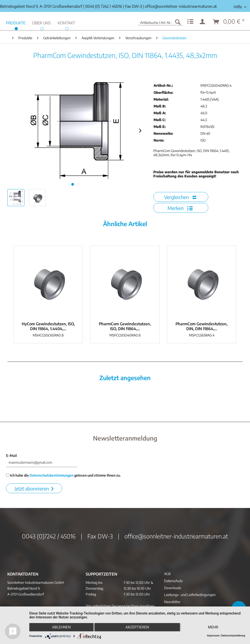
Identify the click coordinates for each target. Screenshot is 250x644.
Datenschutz (173, 581)
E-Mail (11, 456)
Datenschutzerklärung (233, 636)
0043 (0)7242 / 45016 (49, 536)
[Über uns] (42, 22)
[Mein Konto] (203, 22)
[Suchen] (178, 22)
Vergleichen (180, 197)
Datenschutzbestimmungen (52, 475)
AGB (167, 574)
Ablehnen (61, 627)
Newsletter (172, 602)
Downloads (173, 588)
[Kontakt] (66, 22)
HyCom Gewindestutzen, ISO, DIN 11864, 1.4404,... (48, 326)
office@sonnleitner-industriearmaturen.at (181, 6)
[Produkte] (16, 22)
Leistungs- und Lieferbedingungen (190, 595)
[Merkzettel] (190, 22)
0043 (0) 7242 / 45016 (104, 6)
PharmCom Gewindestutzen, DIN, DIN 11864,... (202, 326)
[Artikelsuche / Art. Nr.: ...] (160, 22)
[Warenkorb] (229, 22)
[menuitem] (240, 7)
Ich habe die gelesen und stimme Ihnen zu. (63, 475)
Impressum (213, 636)
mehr (213, 627)
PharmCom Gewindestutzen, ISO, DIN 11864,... (125, 326)
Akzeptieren (137, 627)
